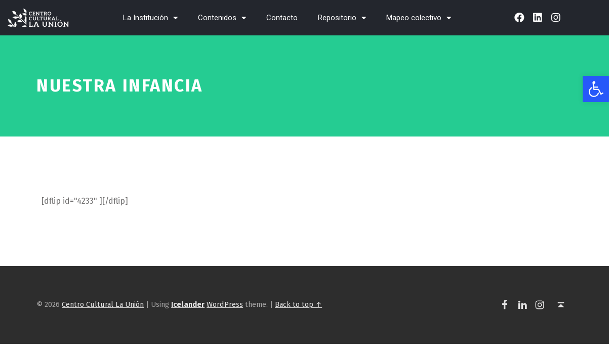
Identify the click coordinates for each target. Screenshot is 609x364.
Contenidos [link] (222, 18)
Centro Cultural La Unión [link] (103, 304)
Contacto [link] (282, 18)
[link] (596, 89)
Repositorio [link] (342, 18)
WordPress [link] (225, 304)
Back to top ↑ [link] (298, 304)
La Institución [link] (150, 18)
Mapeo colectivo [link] (419, 18)
